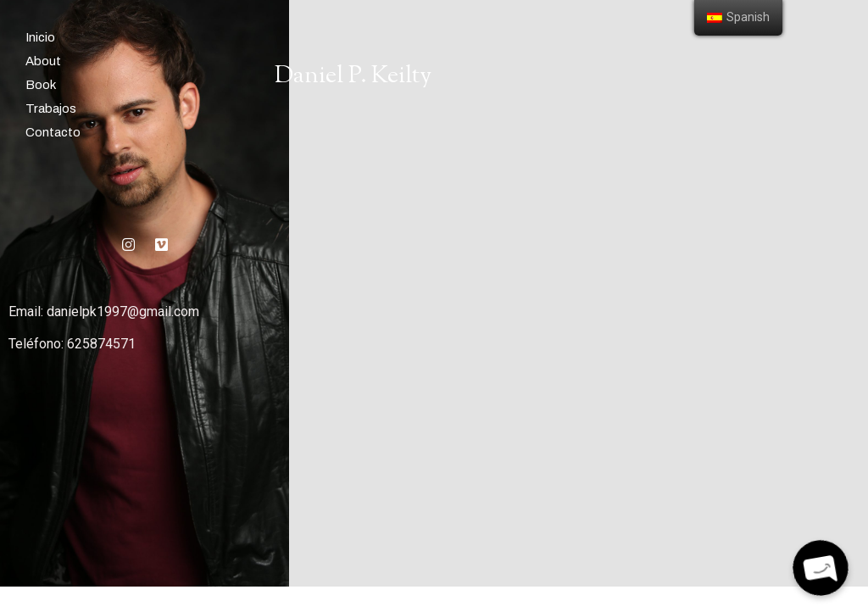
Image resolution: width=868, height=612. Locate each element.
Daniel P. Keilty (353, 76)
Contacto (53, 132)
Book (41, 85)
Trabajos (51, 108)
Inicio (40, 37)
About (43, 61)
